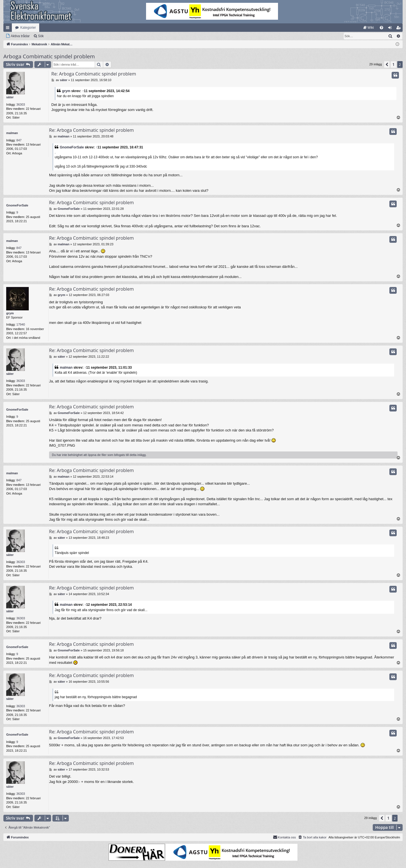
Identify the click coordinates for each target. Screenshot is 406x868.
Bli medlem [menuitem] (400, 29)
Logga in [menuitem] (391, 29)
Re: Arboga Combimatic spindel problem (94, 74)
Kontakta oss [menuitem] (284, 837)
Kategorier (28, 28)
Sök (41, 36)
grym (66, 91)
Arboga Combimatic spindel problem (49, 56)
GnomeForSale (72, 147)
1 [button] (393, 64)
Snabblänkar (9, 29)
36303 (21, 104)
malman (12, 133)
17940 (21, 324)
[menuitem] (369, 28)
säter (10, 97)
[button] (387, 64)
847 (19, 140)
